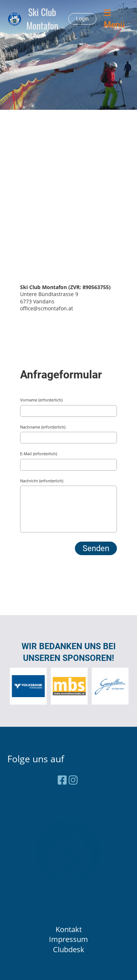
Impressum (68, 939)
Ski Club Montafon (42, 19)
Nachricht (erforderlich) (42, 481)
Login (82, 19)
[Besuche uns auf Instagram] (73, 780)
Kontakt (69, 929)
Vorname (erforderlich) (41, 400)
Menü (114, 19)
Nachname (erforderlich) (43, 427)
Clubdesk (69, 949)
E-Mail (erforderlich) (39, 454)
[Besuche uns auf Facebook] (62, 780)
